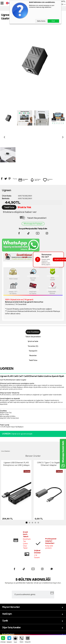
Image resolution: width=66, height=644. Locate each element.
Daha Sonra (41, 21)
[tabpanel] (16, 454)
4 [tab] (35, 486)
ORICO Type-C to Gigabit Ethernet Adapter (49, 427)
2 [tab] (30, 486)
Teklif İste (9, 171)
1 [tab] (27, 486)
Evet (53, 21)
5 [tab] (38, 486)
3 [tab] (32, 486)
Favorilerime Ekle (48, 143)
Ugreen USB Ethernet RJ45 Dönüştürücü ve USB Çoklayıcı (16, 427)
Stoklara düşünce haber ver (20, 175)
